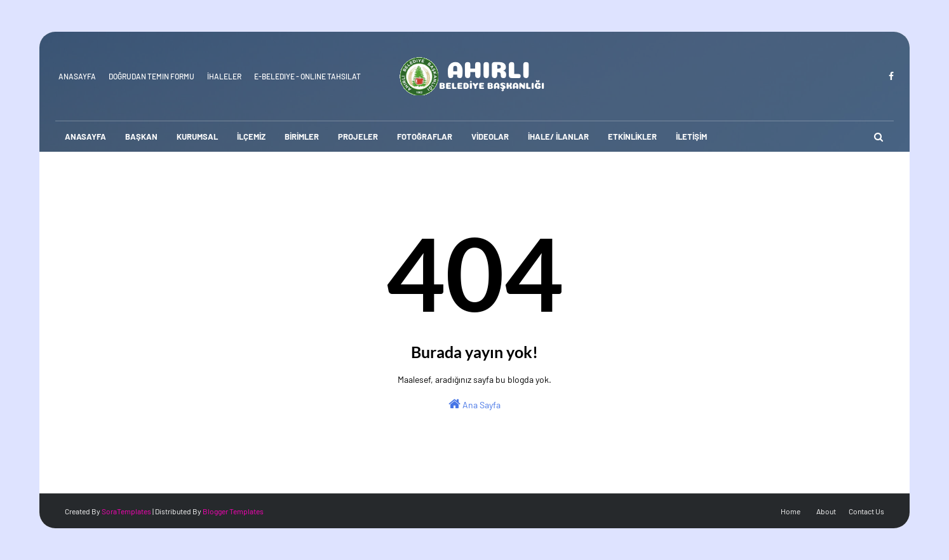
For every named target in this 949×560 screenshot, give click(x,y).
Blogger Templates (233, 511)
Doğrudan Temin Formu (151, 76)
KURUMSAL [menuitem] (197, 137)
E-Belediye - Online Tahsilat (307, 76)
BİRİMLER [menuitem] (302, 137)
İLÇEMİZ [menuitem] (251, 137)
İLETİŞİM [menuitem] (691, 137)
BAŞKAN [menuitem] (141, 137)
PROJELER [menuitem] (358, 137)
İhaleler (224, 76)
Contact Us (866, 511)
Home (791, 511)
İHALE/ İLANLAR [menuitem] (558, 137)
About (826, 511)
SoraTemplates (126, 511)
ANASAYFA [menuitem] (85, 137)
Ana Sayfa (474, 404)
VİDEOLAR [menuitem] (490, 137)
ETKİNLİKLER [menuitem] (632, 137)
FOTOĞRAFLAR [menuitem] (425, 137)
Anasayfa (77, 76)
